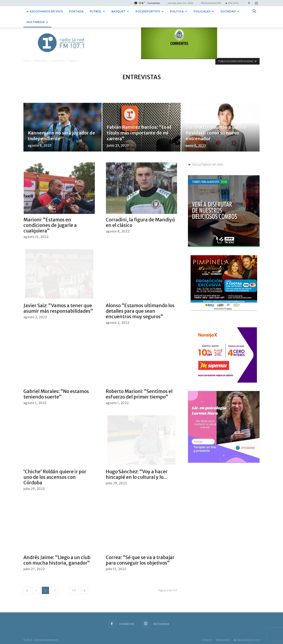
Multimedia (37, 22)
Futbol (97, 11)
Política (179, 11)
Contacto (207, 640)
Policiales (204, 11)
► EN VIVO (232, 3)
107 (74, 590)
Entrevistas (58, 61)
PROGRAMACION (211, 3)
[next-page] (84, 590)
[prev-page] (27, 590)
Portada (76, 11)
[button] (254, 12)
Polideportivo (150, 11)
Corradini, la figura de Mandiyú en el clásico (140, 222)
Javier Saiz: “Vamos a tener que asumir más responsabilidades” (58, 308)
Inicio (26, 61)
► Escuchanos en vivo (45, 11)
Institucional (223, 640)
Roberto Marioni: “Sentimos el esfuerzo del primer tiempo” (139, 394)
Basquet (120, 11)
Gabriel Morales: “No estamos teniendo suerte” (56, 394)
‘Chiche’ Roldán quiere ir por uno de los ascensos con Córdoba (55, 477)
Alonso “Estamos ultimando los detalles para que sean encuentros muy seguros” (140, 311)
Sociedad (230, 11)
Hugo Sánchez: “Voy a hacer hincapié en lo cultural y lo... (137, 474)
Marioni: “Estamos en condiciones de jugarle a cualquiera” (50, 225)
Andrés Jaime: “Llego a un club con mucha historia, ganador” (57, 560)
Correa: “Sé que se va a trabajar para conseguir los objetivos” (140, 560)
